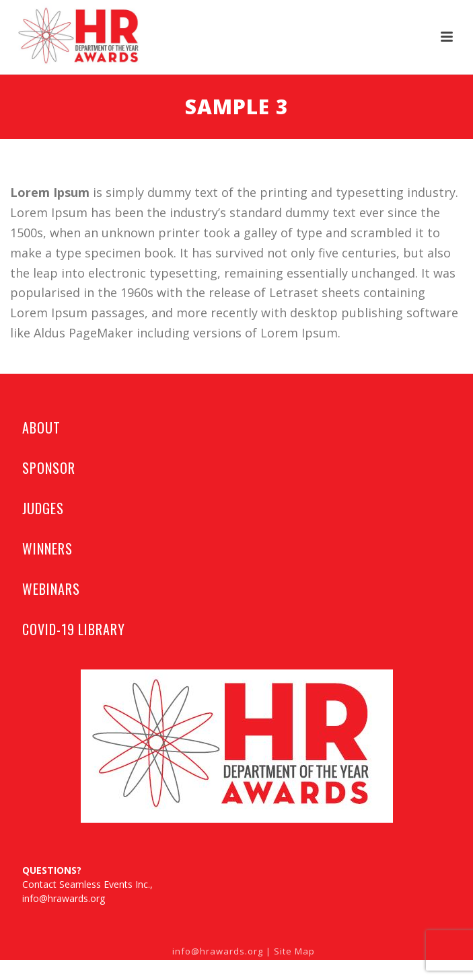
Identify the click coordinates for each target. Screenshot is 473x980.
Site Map (294, 951)
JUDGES (43, 508)
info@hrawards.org (64, 898)
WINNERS (47, 548)
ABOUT (41, 427)
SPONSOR (48, 468)
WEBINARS (51, 589)
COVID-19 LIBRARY (73, 629)
